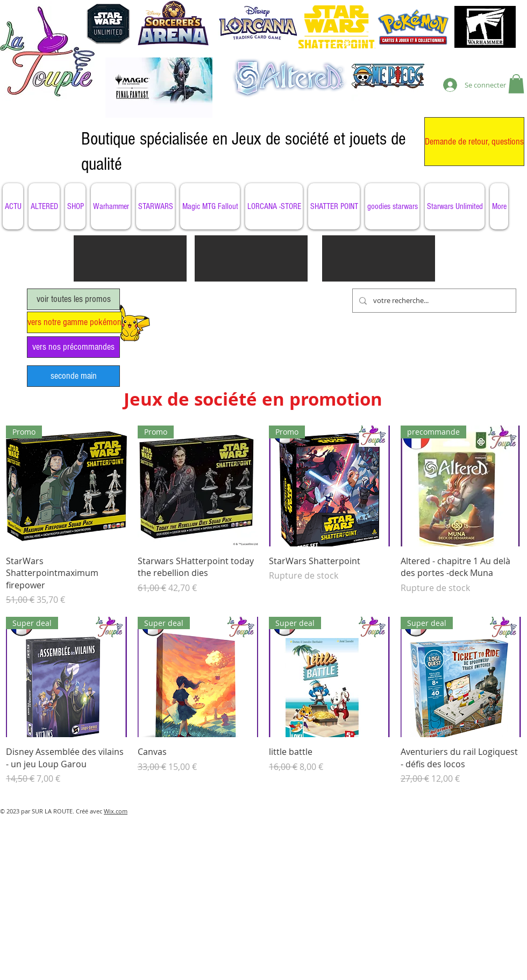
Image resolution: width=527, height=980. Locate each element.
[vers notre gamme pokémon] (74, 322)
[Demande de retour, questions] (474, 142)
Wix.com (116, 811)
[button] (516, 84)
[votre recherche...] (433, 301)
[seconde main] (73, 376)
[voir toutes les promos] (73, 299)
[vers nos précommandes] (73, 347)
